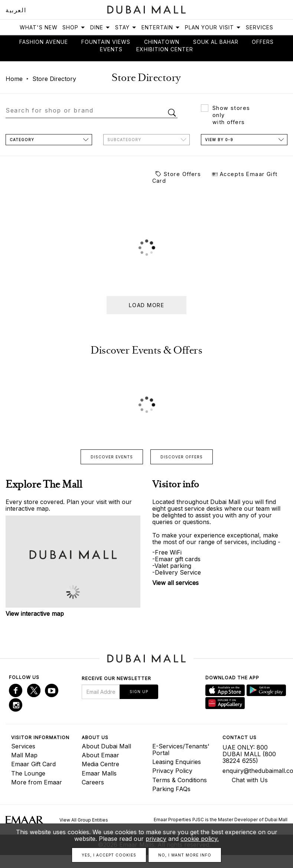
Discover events (112, 457)
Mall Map (24, 755)
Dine (100, 27)
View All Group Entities (84, 820)
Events (111, 49)
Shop (74, 27)
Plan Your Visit (213, 27)
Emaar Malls (99, 773)
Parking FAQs (171, 789)
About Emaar (100, 755)
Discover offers (182, 457)
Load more (146, 305)
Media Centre (100, 764)
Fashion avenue (44, 42)
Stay (126, 27)
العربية (16, 10)
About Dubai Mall (106, 746)
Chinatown (162, 42)
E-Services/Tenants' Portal (181, 750)
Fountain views (106, 42)
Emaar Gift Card (33, 764)
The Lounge (28, 773)
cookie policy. (200, 839)
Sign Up (139, 692)
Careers (93, 782)
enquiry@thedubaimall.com (252, 771)
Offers (263, 42)
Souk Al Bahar (216, 42)
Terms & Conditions (180, 780)
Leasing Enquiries (177, 762)
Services (260, 27)
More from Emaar (37, 782)
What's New (39, 27)
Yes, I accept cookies (109, 855)
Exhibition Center (165, 49)
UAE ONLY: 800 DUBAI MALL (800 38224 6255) (249, 754)
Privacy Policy (172, 771)
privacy (156, 839)
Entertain (161, 27)
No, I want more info (185, 855)
